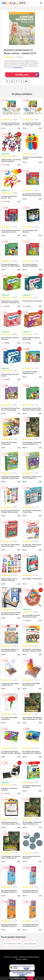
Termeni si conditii (11, 957)
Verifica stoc (27, 75)
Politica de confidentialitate (29, 957)
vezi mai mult (18, 68)
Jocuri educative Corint (12, 944)
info (19, 128)
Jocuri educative (30, 944)
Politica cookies (22, 959)
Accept (30, 978)
